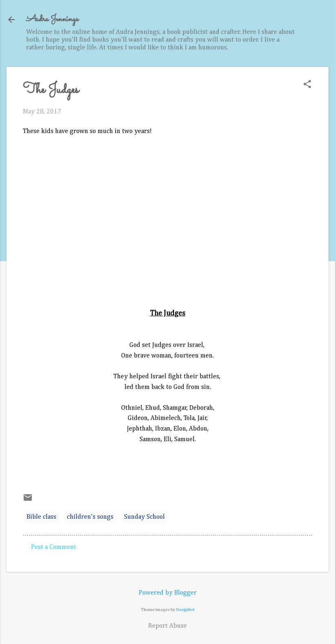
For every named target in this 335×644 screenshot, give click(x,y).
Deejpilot (185, 610)
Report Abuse (167, 626)
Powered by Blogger (168, 593)
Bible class (41, 517)
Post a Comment (54, 547)
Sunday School (144, 517)
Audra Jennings (52, 19)
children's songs (90, 517)
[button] (307, 85)
